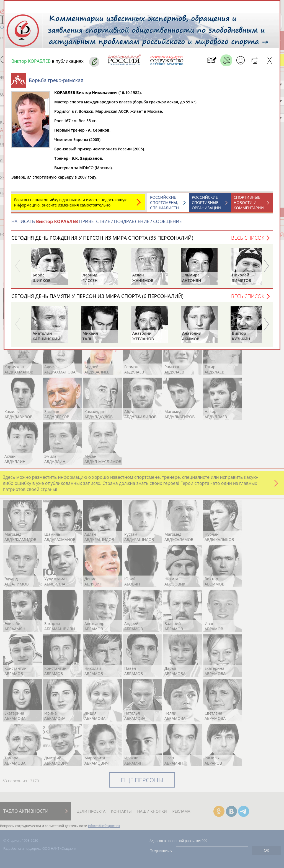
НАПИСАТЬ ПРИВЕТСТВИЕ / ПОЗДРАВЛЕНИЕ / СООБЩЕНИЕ (96, 224)
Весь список (248, 240)
